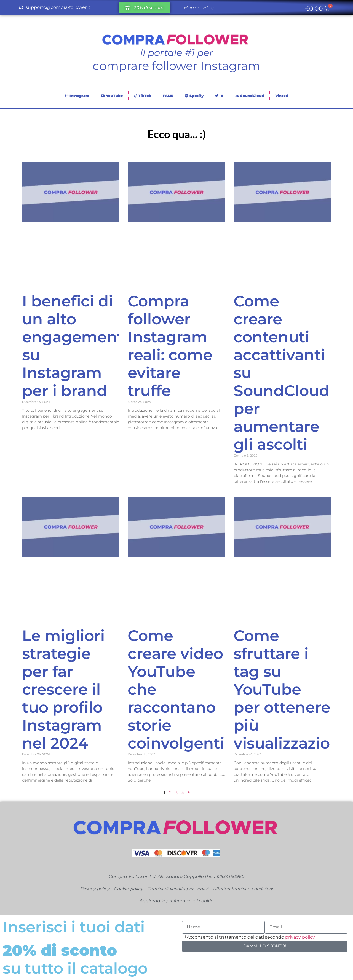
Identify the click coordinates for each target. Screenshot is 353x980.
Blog (208, 7)
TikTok (143, 96)
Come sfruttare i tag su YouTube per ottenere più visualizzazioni (289, 689)
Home (191, 7)
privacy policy (300, 937)
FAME (168, 96)
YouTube (112, 96)
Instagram (77, 96)
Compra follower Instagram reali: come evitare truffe (170, 346)
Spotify (194, 96)
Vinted (282, 96)
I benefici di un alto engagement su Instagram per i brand (73, 346)
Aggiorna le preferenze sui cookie (176, 901)
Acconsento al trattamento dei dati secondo (251, 937)
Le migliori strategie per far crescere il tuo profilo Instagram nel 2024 (63, 689)
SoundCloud (249, 96)
